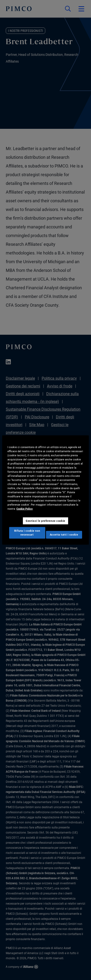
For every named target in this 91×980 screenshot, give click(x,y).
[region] (45, 490)
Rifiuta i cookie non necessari (27, 533)
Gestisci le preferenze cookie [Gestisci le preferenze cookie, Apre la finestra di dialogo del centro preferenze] (45, 521)
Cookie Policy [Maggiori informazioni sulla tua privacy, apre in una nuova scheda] (25, 509)
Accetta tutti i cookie (64, 535)
